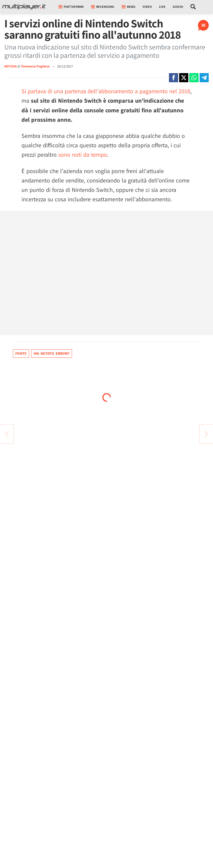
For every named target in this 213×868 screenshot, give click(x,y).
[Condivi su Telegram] (204, 78)
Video (147, 7)
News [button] (129, 7)
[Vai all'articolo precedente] (206, 434)
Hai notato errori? (52, 353)
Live (162, 7)
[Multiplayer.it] (24, 7)
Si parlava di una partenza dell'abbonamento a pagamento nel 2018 (106, 91)
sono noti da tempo (83, 155)
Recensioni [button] (103, 7)
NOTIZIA (10, 66)
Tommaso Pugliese (36, 66)
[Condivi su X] (184, 78)
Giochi (178, 7)
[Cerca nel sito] (193, 7)
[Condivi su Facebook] (174, 78)
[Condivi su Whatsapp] (194, 78)
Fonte (21, 353)
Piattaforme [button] (71, 7)
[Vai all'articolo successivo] (7, 434)
